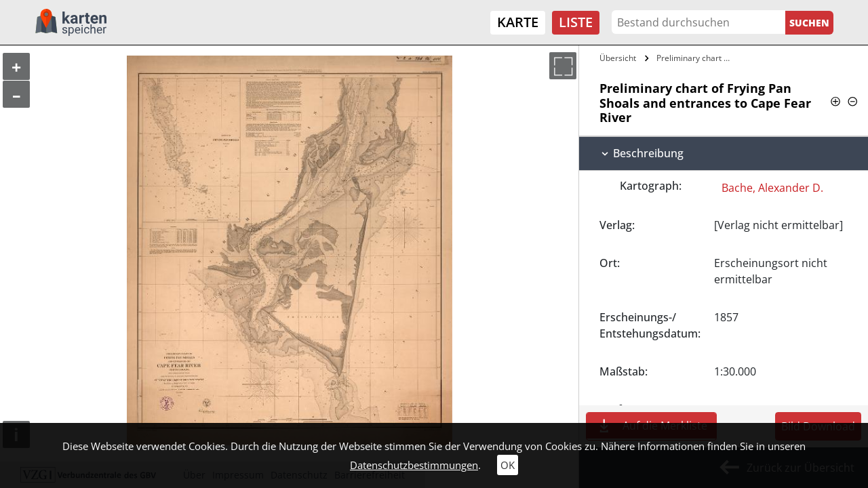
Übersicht (618, 58)
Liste (576, 22)
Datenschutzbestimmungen (414, 465)
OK (508, 465)
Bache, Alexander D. (772, 188)
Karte (518, 22)
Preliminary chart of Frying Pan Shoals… (697, 58)
